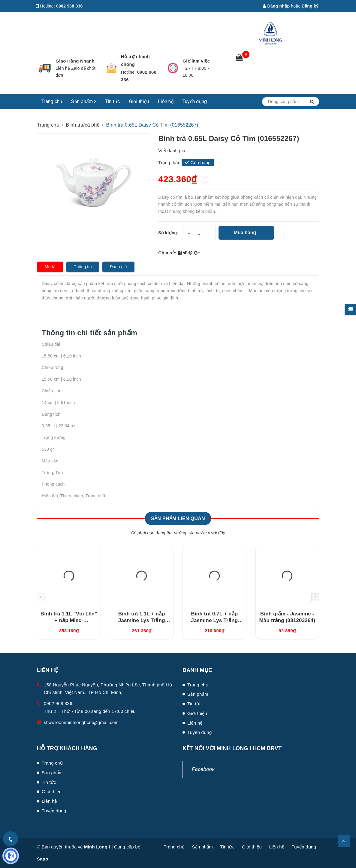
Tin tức (113, 101)
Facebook (203, 769)
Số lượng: (168, 233)
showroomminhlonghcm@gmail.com (81, 722)
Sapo (43, 859)
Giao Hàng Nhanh (75, 61)
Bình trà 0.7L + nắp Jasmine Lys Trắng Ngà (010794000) (214, 620)
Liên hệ (166, 101)
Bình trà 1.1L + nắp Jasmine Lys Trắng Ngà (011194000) (142, 620)
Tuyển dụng (195, 101)
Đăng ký (310, 6)
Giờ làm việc (196, 61)
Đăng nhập (276, 6)
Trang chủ (52, 101)
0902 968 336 (69, 6)
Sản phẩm (84, 101)
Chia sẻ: (167, 253)
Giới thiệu (139, 101)
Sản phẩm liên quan (178, 518)
